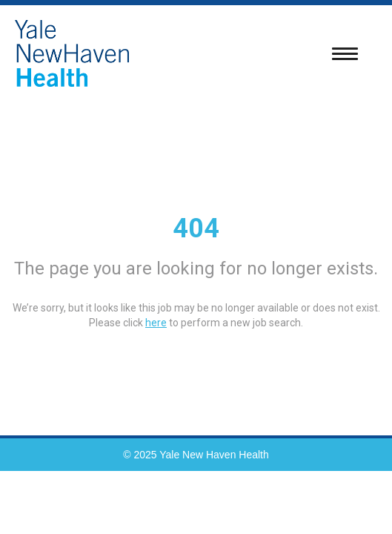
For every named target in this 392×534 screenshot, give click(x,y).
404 (196, 228)
